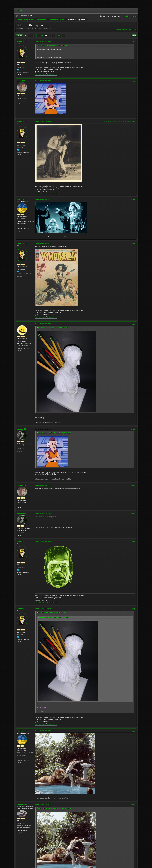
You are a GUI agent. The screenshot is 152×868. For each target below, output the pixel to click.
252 (59, 35)
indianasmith (23, 804)
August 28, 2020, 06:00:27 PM (43, 804)
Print (134, 36)
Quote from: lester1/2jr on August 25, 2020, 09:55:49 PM (55, 433)
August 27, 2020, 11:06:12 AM (43, 324)
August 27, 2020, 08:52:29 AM (43, 199)
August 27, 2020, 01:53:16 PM (43, 485)
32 (38, 35)
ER (18, 324)
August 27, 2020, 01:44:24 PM (43, 429)
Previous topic (122, 30)
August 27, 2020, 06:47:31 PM (43, 541)
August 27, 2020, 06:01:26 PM (43, 513)
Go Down (19, 36)
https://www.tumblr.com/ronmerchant (46, 75)
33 (42, 35)
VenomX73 (22, 429)
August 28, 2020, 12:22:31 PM (43, 731)
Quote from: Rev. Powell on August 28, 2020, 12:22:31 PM (55, 808)
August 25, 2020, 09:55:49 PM (43, 81)
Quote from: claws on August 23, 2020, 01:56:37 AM (53, 45)
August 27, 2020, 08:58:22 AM (43, 243)
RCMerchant (22, 41)
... (36, 35)
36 (54, 35)
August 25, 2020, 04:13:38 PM (43, 41)
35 (50, 35)
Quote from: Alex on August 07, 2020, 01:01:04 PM (53, 328)
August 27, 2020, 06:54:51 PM (43, 609)
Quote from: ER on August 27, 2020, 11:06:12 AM (52, 612)
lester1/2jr (22, 81)
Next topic (132, 30)
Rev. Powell (22, 199)
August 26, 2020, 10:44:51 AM (43, 122)
